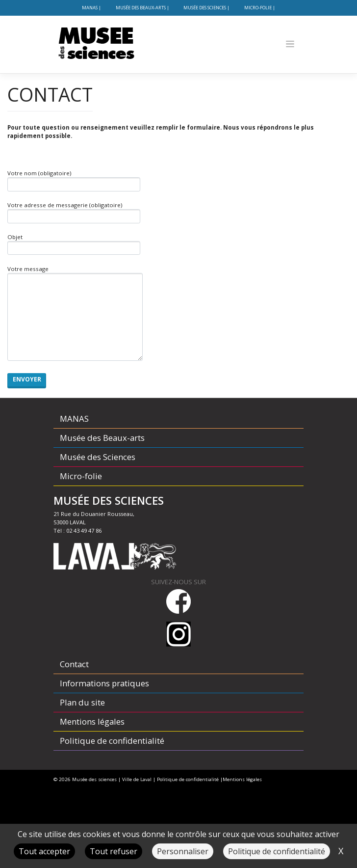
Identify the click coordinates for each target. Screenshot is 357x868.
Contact (74, 664)
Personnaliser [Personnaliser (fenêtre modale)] (183, 851)
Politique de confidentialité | (190, 779)
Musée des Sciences (205, 8)
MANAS (90, 8)
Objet (74, 244)
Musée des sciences (94, 779)
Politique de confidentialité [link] (277, 851)
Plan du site (82, 702)
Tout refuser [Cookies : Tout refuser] (114, 851)
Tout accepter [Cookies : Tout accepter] (44, 851)
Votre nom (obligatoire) (74, 180)
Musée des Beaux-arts (141, 8)
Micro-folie (258, 8)
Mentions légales (92, 721)
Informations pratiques (104, 683)
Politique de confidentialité (112, 741)
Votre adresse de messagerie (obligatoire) (74, 212)
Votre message (75, 313)
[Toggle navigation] (290, 44)
